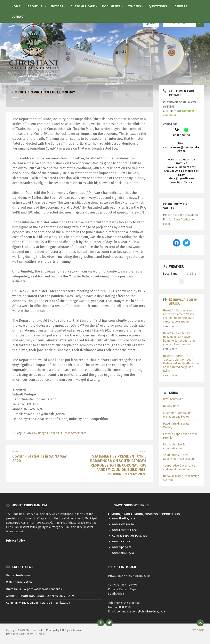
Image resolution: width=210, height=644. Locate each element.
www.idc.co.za (121, 541)
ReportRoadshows (18, 575)
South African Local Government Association (179, 457)
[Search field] (183, 23)
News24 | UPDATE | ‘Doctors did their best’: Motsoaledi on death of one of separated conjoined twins (181, 363)
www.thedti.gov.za (124, 518)
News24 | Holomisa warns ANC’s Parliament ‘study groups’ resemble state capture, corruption (180, 316)
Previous (19, 451)
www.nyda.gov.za (123, 524)
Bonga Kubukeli (48, 433)
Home (15, 101)
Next (143, 451)
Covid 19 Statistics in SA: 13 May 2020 (39, 459)
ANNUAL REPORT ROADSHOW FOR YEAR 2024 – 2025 (40, 596)
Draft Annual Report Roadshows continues (34, 589)
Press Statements (74, 433)
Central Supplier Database (130, 536)
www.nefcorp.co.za (124, 530)
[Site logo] (34, 77)
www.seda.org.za (123, 553)
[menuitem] (16, 6)
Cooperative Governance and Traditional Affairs (179, 467)
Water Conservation (19, 582)
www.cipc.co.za (122, 547)
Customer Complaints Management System (177, 415)
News (23, 101)
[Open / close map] (151, 23)
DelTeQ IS (39, 634)
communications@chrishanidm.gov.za (141, 612)
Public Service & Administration (174, 446)
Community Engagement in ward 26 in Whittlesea (38, 603)
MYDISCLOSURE (173, 399)
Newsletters (171, 406)
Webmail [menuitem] (198, 630)
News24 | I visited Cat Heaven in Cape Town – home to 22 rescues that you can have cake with (179, 339)
